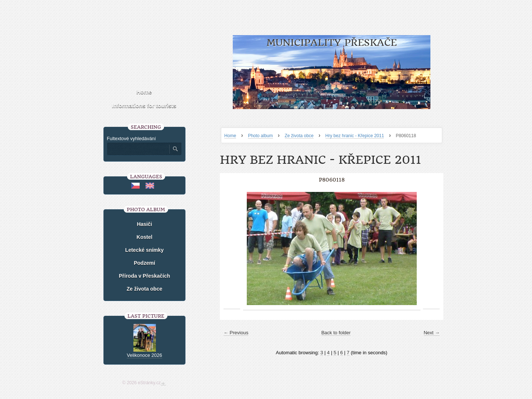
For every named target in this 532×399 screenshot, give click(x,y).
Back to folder (336, 333)
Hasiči (144, 224)
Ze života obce (299, 136)
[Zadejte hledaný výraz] (138, 149)
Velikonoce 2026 (144, 355)
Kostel (145, 237)
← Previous (236, 333)
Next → (432, 333)
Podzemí (144, 263)
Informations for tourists (144, 106)
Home (230, 136)
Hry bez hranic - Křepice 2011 (355, 136)
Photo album (260, 136)
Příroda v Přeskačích (145, 276)
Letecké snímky (144, 250)
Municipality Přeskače (332, 43)
